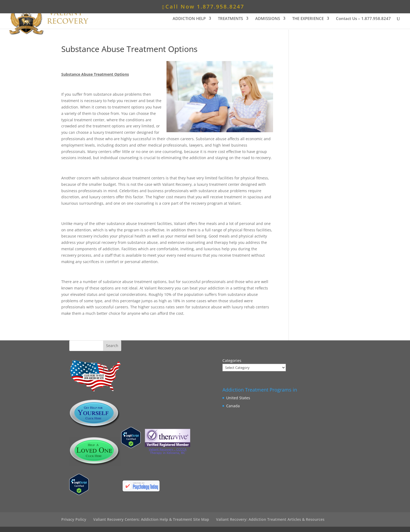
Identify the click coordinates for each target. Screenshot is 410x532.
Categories (232, 360)
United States (238, 398)
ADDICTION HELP (189, 19)
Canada (233, 406)
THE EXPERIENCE (308, 19)
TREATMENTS (230, 19)
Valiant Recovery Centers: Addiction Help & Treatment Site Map (151, 519)
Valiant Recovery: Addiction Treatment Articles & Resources (270, 519)
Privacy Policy (74, 519)
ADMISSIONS (268, 19)
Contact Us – (363, 19)
